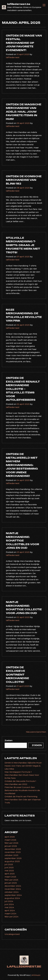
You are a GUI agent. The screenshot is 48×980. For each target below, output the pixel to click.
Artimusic (36, 975)
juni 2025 (9, 867)
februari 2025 (11, 880)
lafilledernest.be (19, 4)
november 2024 (13, 889)
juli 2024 (9, 901)
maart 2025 (10, 877)
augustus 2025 (12, 861)
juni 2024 (9, 904)
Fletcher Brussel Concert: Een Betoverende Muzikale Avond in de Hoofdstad (22, 790)
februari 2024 (11, 917)
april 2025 (10, 874)
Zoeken (9, 740)
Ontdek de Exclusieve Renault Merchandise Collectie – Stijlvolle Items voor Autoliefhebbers (23, 389)
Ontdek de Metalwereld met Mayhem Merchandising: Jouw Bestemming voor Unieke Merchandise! (22, 465)
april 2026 (10, 837)
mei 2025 (9, 871)
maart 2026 (10, 840)
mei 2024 (9, 907)
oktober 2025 (11, 855)
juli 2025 (9, 864)
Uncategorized (12, 934)
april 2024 (10, 910)
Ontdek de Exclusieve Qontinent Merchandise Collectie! (17, 675)
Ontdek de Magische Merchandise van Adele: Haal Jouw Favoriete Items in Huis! (24, 112)
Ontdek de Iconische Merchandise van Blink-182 (24, 180)
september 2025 (13, 858)
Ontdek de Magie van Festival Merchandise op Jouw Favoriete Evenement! (24, 43)
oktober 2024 (12, 892)
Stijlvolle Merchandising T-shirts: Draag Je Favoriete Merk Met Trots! (23, 245)
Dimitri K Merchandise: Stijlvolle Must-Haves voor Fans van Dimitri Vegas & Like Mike (23, 766)
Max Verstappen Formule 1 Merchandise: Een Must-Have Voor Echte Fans (22, 775)
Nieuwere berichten (36, 732)
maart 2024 (10, 914)
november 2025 (13, 852)
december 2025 (13, 849)
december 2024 (13, 886)
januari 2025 (11, 883)
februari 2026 (11, 843)
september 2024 (13, 895)
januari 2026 (11, 846)
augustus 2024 (12, 898)
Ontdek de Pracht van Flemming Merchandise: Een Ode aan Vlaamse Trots (23, 800)
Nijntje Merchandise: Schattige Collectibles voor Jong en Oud (23, 541)
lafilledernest (13, 57)
